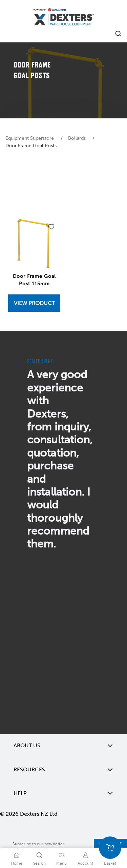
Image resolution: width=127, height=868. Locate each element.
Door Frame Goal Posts (31, 146)
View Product (34, 303)
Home (17, 863)
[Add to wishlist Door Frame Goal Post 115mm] (51, 227)
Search (39, 863)
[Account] (85, 855)
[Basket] (110, 848)
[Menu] (62, 855)
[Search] (39, 855)
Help (63, 793)
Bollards (78, 138)
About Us (63, 746)
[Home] (64, 18)
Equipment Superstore (30, 138)
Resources (63, 770)
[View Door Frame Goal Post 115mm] (34, 303)
